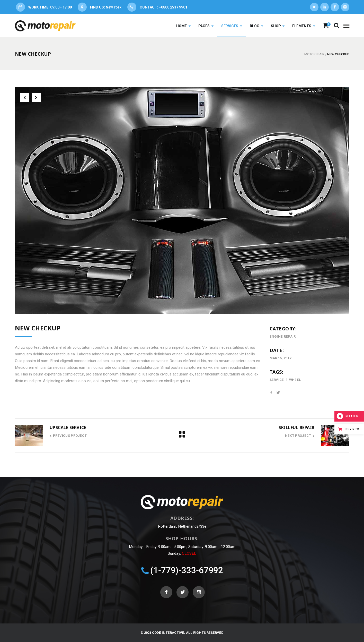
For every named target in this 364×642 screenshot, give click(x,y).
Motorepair (314, 54)
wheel (295, 380)
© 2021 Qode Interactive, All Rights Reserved (182, 633)
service (277, 380)
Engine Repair (283, 337)
